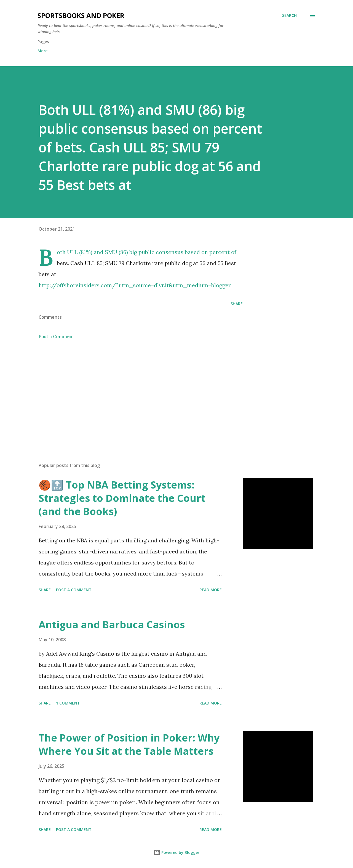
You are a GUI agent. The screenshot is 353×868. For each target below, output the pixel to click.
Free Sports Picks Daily (87, 51)
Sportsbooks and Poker (81, 15)
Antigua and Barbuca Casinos (112, 625)
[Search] (289, 15)
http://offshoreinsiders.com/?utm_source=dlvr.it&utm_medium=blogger (135, 285)
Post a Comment (56, 336)
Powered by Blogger (176, 852)
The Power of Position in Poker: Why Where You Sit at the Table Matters (129, 744)
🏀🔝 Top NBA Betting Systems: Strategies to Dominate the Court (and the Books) (122, 498)
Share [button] (237, 304)
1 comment (68, 703)
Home (43, 51)
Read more (211, 590)
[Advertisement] (132, 394)
